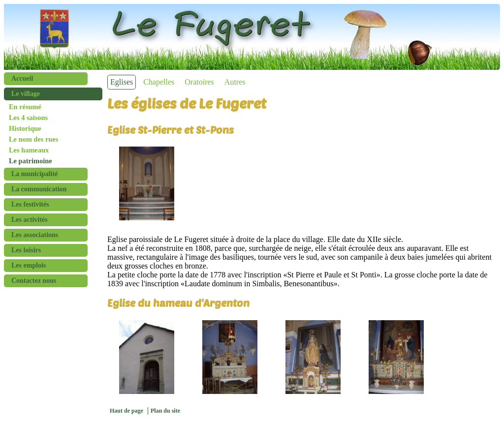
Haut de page (126, 411)
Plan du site (165, 411)
